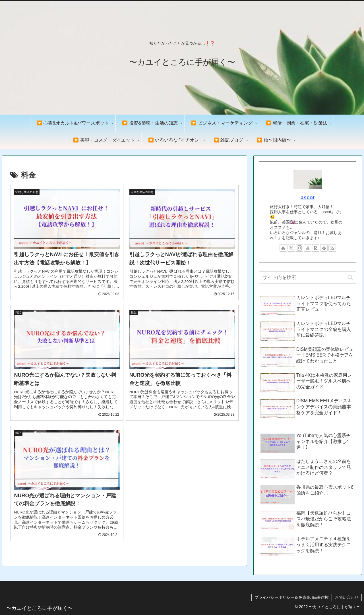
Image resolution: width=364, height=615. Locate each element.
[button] (350, 277)
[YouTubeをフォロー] (308, 248)
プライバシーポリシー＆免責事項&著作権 (292, 597)
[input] (308, 278)
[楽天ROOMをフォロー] (316, 248)
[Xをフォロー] (291, 248)
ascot (308, 197)
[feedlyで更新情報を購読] (324, 248)
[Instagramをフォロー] (299, 248)
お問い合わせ (347, 597)
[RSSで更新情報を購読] (332, 248)
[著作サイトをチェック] (283, 248)
